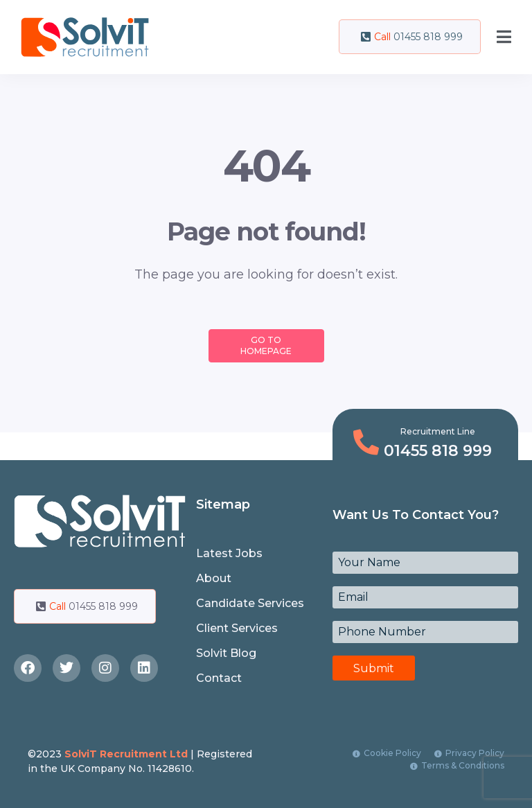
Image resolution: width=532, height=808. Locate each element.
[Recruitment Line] (366, 442)
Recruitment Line (438, 431)
